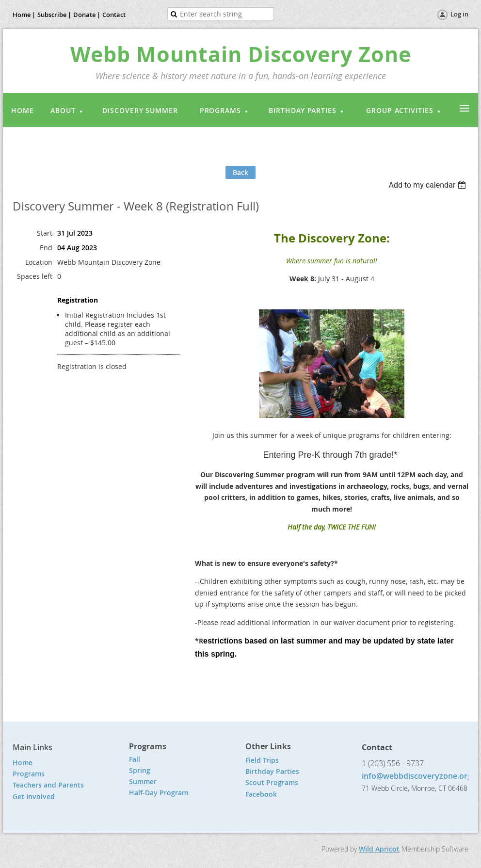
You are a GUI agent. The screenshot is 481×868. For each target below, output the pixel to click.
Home (23, 763)
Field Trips (262, 760)
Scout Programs (272, 782)
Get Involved (34, 796)
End (46, 248)
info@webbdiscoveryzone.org (417, 776)
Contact (114, 15)
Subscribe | (54, 15)
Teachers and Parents (48, 785)
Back (240, 172)
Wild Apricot (379, 849)
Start (45, 233)
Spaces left (35, 276)
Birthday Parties (273, 771)
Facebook (261, 794)
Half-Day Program (159, 793)
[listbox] (428, 185)
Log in (459, 14)
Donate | (87, 15)
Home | (24, 15)
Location (39, 262)
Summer (143, 781)
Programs (29, 774)
